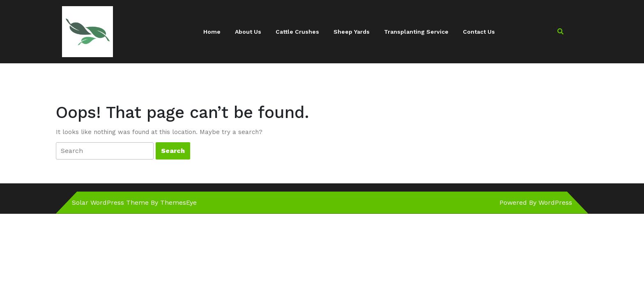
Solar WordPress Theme (110, 202)
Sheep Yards (352, 32)
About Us (248, 32)
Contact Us (479, 32)
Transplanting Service (416, 32)
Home (212, 32)
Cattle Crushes (297, 32)
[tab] (105, 151)
